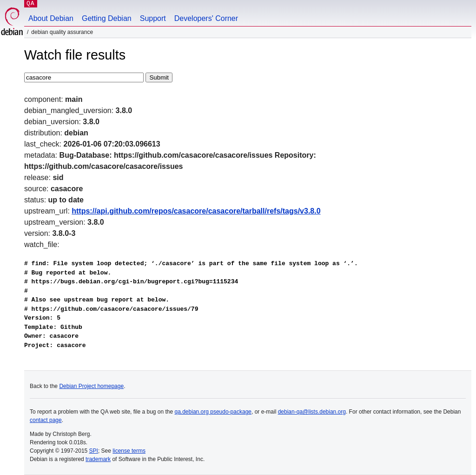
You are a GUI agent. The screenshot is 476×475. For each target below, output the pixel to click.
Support (153, 18)
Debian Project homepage (91, 386)
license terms (129, 451)
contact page (46, 420)
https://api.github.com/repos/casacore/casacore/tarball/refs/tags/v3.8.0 (196, 211)
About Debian (51, 18)
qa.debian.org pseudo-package (213, 412)
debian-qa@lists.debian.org (312, 412)
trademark (98, 459)
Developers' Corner (206, 18)
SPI (94, 451)
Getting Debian (107, 18)
